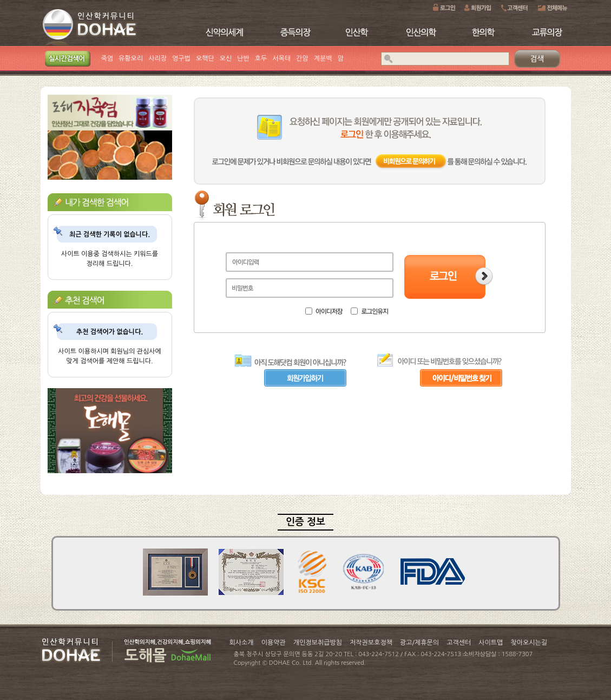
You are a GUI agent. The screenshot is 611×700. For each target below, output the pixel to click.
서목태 (281, 58)
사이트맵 (491, 643)
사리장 (157, 58)
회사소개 (242, 643)
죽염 (107, 58)
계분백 (323, 58)
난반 (243, 58)
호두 (261, 58)
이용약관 (274, 643)
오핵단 (205, 58)
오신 (226, 58)
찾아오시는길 (529, 643)
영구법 (181, 58)
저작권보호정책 (371, 643)
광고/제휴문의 (419, 643)
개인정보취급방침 (318, 643)
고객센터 (459, 643)
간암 (302, 58)
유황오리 (131, 58)
